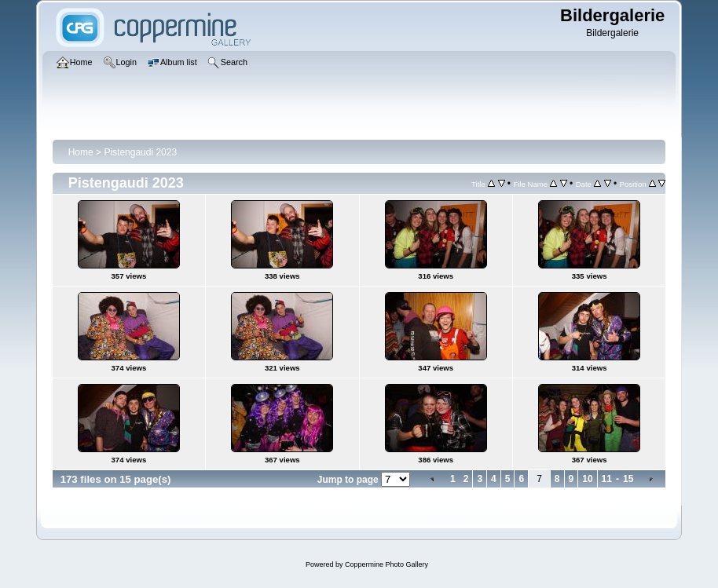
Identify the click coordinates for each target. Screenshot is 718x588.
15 (628, 479)
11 (607, 479)
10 (587, 479)
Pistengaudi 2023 (140, 152)
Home (81, 152)
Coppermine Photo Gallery (386, 564)
